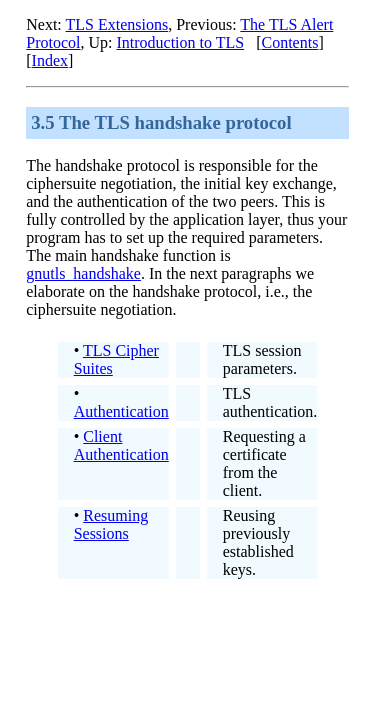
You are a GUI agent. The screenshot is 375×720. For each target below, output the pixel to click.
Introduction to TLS (180, 42)
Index (50, 60)
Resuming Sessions (111, 524)
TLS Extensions (117, 24)
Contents (290, 42)
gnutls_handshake (83, 273)
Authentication (121, 411)
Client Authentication (121, 445)
